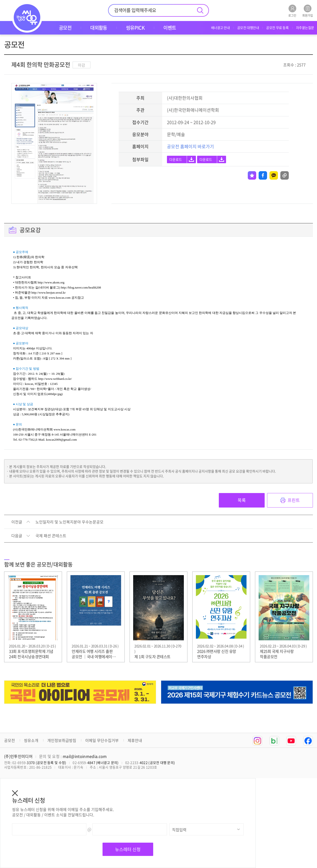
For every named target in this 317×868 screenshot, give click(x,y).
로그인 (292, 11)
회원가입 (308, 11)
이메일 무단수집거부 (102, 740)
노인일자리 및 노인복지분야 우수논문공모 (69, 522)
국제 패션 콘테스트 (51, 536)
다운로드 (176, 159)
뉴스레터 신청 (128, 849)
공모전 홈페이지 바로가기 (190, 146)
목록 (242, 500)
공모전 (10, 740)
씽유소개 (31, 740)
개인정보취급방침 (62, 740)
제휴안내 (135, 740)
